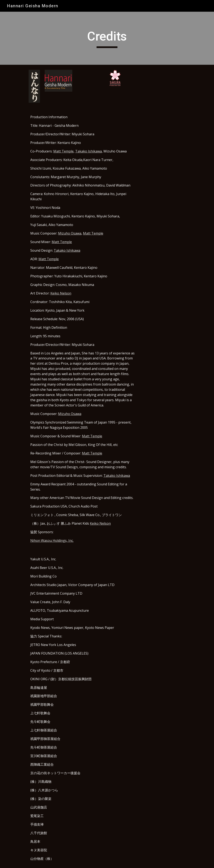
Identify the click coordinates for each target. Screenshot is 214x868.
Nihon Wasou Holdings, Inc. (52, 541)
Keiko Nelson (61, 293)
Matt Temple (63, 151)
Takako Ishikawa (89, 151)
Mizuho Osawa (70, 233)
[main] (107, 38)
